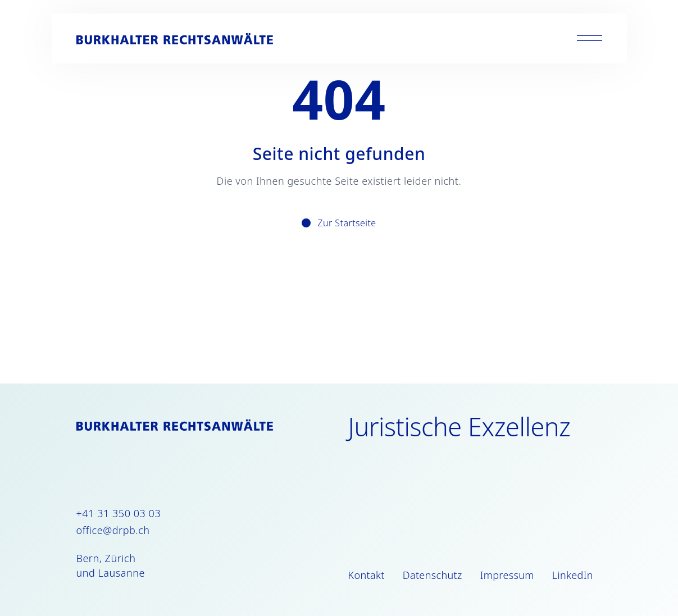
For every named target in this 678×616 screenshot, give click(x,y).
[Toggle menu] (590, 38)
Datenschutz (433, 575)
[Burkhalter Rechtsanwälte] (175, 39)
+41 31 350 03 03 (119, 513)
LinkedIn (573, 575)
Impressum (507, 575)
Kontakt (367, 575)
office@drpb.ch (113, 530)
